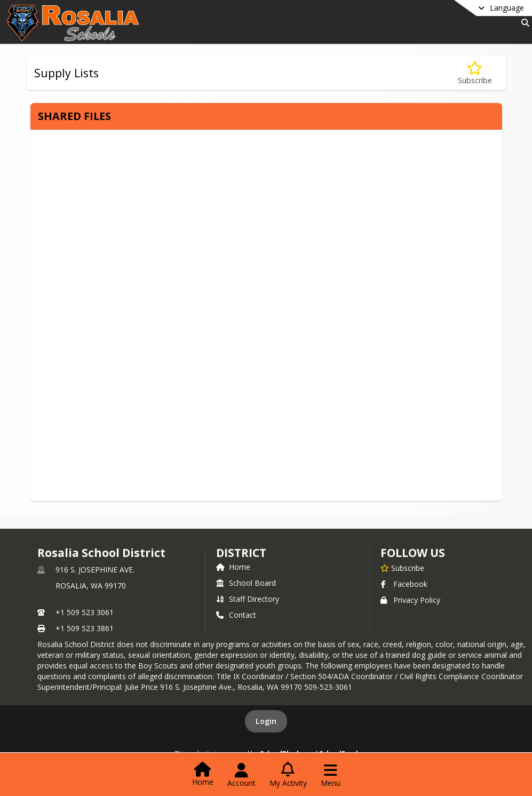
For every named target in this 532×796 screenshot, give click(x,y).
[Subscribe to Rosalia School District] (402, 568)
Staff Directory (248, 599)
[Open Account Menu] (241, 775)
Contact (236, 615)
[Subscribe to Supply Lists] (475, 73)
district (241, 553)
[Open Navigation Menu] (331, 775)
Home (233, 567)
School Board (246, 583)
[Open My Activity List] (288, 775)
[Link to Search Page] (523, 23)
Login (266, 721)
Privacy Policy (410, 600)
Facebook (404, 584)
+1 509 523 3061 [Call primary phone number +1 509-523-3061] (85, 612)
